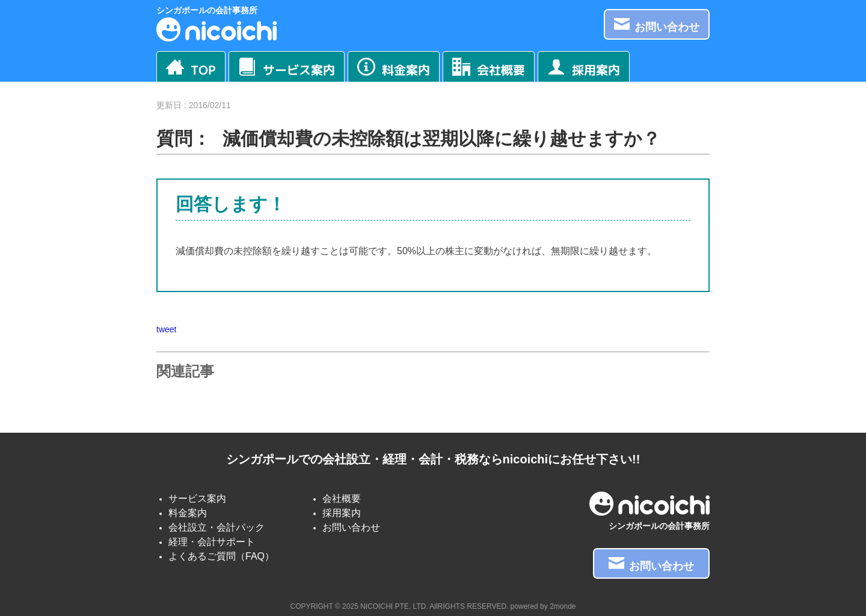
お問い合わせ (657, 25)
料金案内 (394, 68)
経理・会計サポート (212, 542)
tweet (166, 329)
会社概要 (489, 68)
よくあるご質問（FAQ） (221, 556)
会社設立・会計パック (216, 527)
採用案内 (584, 68)
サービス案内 (287, 68)
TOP (191, 68)
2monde (563, 606)
